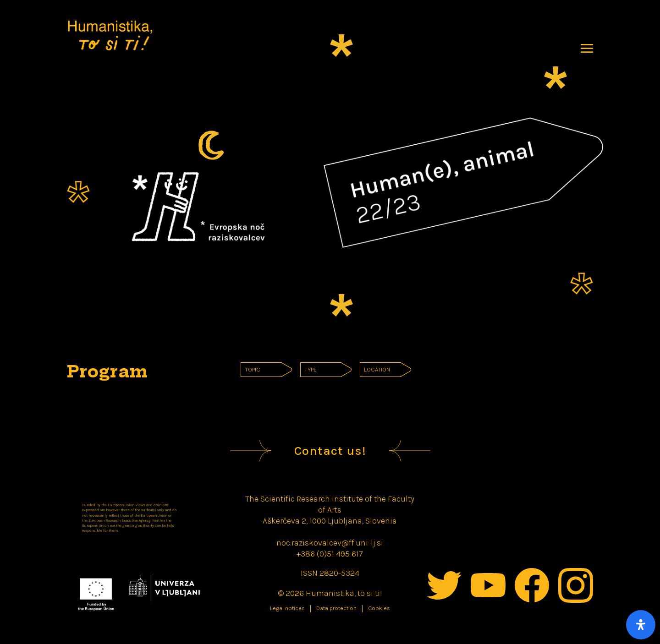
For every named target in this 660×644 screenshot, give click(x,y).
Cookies (379, 608)
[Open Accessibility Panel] (641, 625)
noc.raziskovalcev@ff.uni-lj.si (330, 543)
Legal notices (287, 608)
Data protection (336, 608)
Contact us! (330, 451)
